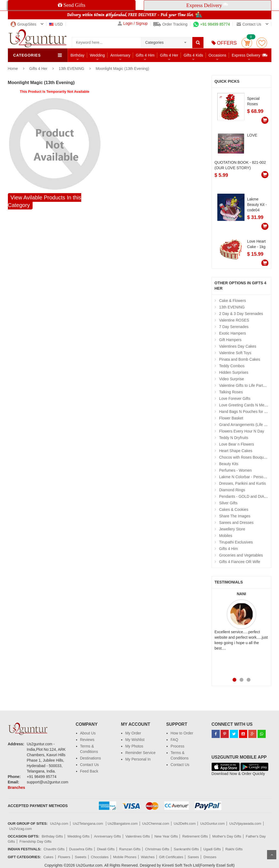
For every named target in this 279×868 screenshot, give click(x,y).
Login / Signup (133, 24)
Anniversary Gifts (107, 836)
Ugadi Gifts (212, 849)
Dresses (210, 857)
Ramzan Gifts (130, 849)
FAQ (174, 740)
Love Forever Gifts (235, 399)
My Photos (134, 746)
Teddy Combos (232, 366)
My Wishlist (135, 740)
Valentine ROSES (234, 320)
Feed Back (89, 771)
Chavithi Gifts (54, 849)
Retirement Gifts (195, 836)
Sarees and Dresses (236, 523)
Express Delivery (250, 55)
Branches (17, 787)
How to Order (182, 733)
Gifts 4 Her (169, 55)
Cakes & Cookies (234, 509)
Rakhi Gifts (234, 849)
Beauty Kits (229, 464)
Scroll (272, 855)
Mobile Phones (125, 857)
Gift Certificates (171, 857)
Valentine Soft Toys (235, 353)
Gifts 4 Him (145, 55)
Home (13, 69)
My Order (133, 733)
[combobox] (167, 41)
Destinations (91, 758)
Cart (247, 43)
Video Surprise (232, 379)
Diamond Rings (232, 490)
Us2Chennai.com (156, 824)
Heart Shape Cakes (236, 451)
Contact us (249, 24)
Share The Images (235, 516)
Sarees (193, 857)
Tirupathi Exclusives (236, 542)
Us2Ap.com (59, 824)
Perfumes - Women (236, 470)
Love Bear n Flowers (237, 444)
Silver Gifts (228, 503)
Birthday (78, 55)
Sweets (81, 857)
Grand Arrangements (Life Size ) (247, 425)
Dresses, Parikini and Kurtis (243, 483)
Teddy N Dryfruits (234, 438)
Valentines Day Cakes (238, 346)
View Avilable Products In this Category (45, 201)
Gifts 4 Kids (193, 55)
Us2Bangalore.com (123, 824)
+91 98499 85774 (211, 24)
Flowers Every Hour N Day (242, 431)
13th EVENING (71, 69)
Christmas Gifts (157, 849)
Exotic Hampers (233, 333)
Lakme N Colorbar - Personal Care (249, 477)
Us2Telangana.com (88, 824)
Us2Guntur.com (212, 824)
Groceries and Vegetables (241, 555)
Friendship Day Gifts (36, 841)
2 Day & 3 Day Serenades (241, 314)
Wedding (97, 55)
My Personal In (138, 759)
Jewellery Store (232, 529)
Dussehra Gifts (81, 849)
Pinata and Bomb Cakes (240, 359)
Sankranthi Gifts (186, 849)
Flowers (64, 857)
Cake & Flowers (233, 301)
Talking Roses (231, 392)
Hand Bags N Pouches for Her (245, 412)
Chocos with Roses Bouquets (244, 457)
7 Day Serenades (234, 327)
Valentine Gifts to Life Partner (244, 385)
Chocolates (100, 857)
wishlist (262, 43)
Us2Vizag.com (21, 829)
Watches (148, 857)
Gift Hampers (230, 340)
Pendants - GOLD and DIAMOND (248, 496)
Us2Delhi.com (185, 824)
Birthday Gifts (52, 836)
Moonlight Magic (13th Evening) (122, 69)
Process (178, 746)
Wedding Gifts (78, 836)
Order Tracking (170, 24)
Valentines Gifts (138, 836)
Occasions (217, 55)
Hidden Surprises (234, 372)
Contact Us (90, 765)
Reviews (87, 740)
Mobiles (226, 536)
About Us (88, 733)
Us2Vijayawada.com (245, 824)
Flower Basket (231, 418)
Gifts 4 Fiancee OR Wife (240, 562)
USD (56, 24)
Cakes (48, 857)
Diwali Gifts (106, 849)
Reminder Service (140, 753)
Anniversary (120, 55)
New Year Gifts (166, 836)
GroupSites (23, 24)
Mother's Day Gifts (227, 836)
